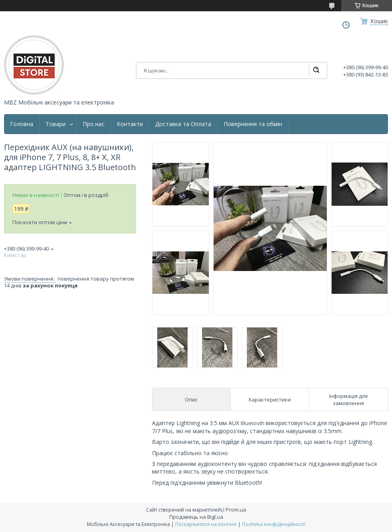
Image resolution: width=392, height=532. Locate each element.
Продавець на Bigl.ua (196, 517)
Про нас (94, 124)
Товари (56, 124)
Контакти (130, 124)
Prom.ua (236, 510)
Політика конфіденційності (274, 524)
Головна (22, 124)
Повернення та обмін (253, 124)
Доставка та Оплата (183, 124)
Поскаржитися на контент (206, 524)
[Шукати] (316, 70)
